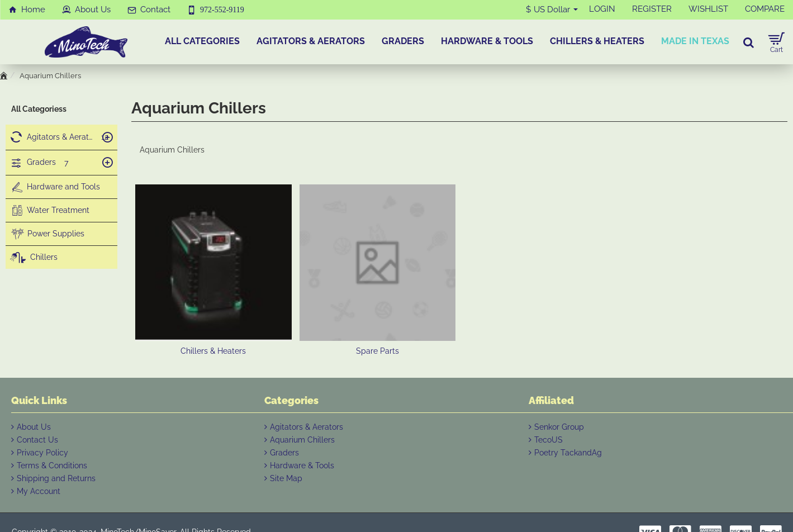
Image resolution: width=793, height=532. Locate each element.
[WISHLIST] (708, 9)
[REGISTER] (652, 9)
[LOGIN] (602, 9)
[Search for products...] (749, 42)
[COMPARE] (765, 9)
